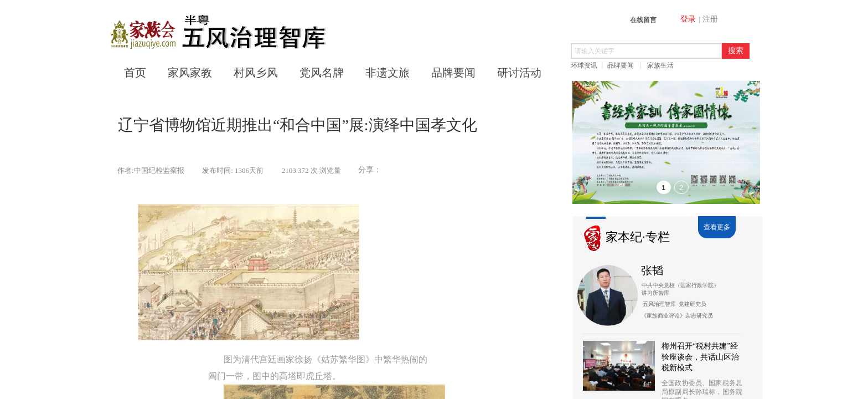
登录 (688, 19)
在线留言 (643, 20)
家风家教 (190, 73)
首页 (135, 73)
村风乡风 (256, 73)
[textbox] (646, 51)
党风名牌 (322, 73)
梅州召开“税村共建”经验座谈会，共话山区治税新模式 (700, 357)
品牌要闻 (621, 65)
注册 (710, 19)
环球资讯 (584, 65)
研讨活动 (519, 73)
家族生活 (660, 65)
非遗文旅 (387, 73)
